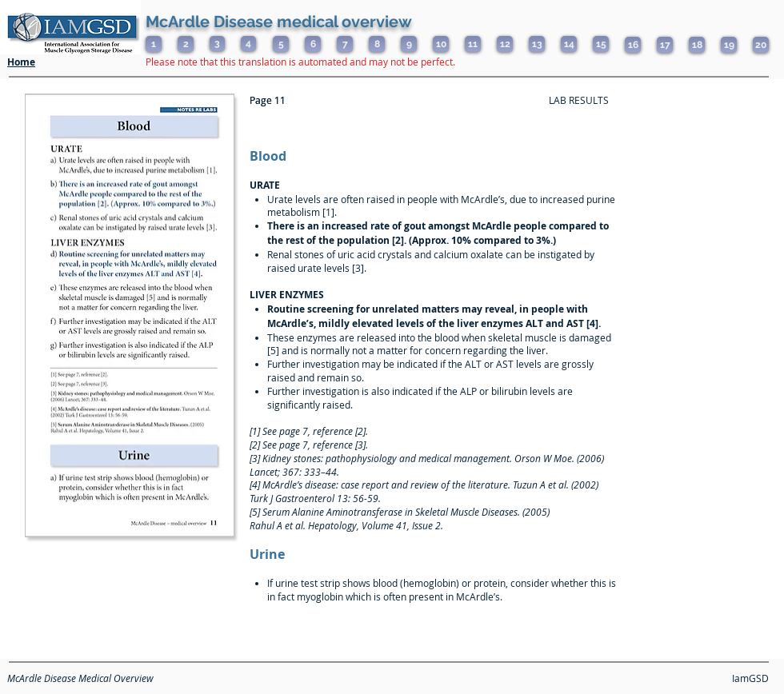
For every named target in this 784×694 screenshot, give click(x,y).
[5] (281, 44)
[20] (761, 45)
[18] (697, 45)
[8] (377, 44)
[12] (505, 44)
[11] (473, 44)
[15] (601, 44)
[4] (248, 44)
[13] (537, 44)
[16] (633, 45)
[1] (154, 44)
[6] (313, 44)
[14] (569, 44)
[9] (409, 44)
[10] (441, 44)
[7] (345, 44)
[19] (729, 45)
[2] (186, 44)
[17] (665, 45)
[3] (217, 44)
